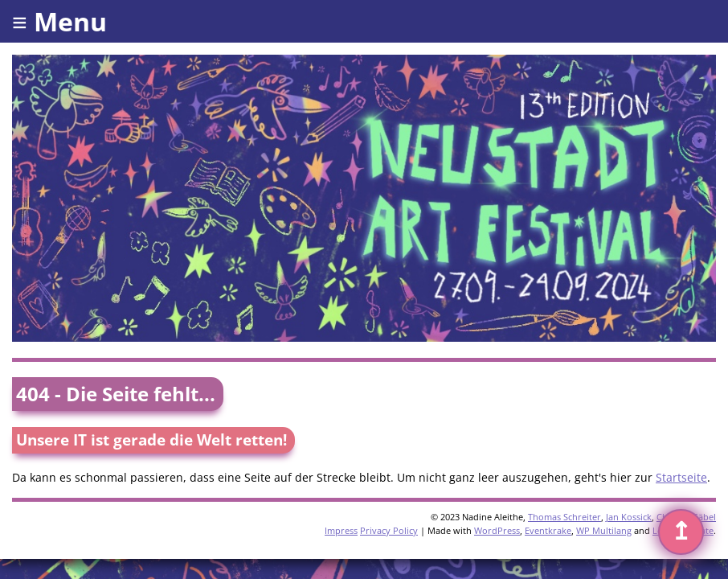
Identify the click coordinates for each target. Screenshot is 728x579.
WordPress (497, 530)
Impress (341, 530)
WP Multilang (604, 530)
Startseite (681, 477)
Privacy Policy (389, 530)
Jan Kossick (629, 517)
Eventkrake (548, 530)
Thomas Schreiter (564, 517)
